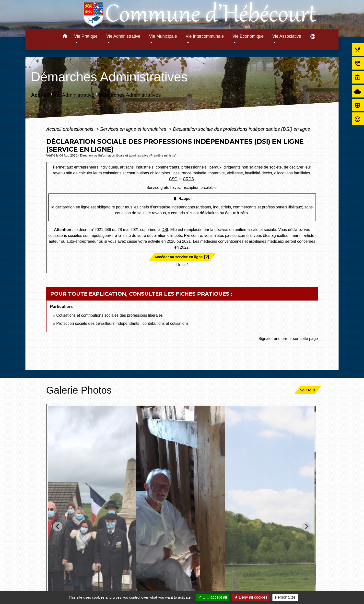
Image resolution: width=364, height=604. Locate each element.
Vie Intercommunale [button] (205, 36)
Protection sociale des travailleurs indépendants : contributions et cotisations (123, 323)
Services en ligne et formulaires (134, 129)
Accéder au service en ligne (182, 257)
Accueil (40, 95)
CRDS (188, 179)
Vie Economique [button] (248, 36)
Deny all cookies (251, 597)
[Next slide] (306, 526)
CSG (173, 179)
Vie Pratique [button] (86, 36)
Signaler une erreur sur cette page (288, 339)
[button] (65, 37)
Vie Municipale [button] (163, 36)
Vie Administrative (74, 95)
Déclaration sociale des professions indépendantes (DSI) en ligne (241, 129)
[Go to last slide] (58, 526)
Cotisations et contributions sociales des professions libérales (110, 315)
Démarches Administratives (129, 95)
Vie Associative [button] (287, 36)
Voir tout (308, 390)
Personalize (285, 597)
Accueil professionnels (70, 129)
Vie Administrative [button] (123, 36)
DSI (165, 230)
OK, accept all (213, 597)
